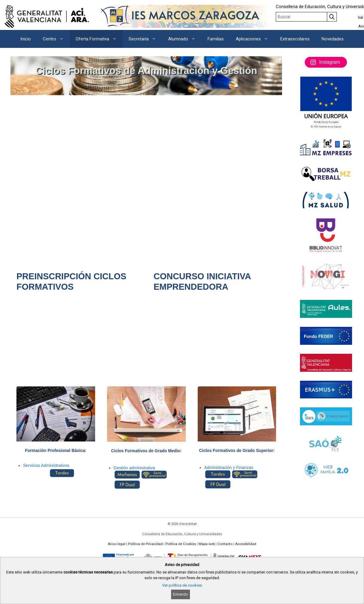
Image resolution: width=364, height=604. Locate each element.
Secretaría (145, 39)
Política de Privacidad (145, 544)
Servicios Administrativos (46, 465)
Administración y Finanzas (229, 468)
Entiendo (181, 595)
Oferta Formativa (99, 39)
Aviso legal (116, 544)
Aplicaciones (255, 39)
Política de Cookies (181, 544)
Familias (216, 39)
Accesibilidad (246, 544)
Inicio (26, 39)
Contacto (225, 544)
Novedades (333, 39)
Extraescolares (295, 39)
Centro (56, 39)
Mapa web (207, 544)
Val (360, 18)
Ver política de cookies (182, 585)
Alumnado (185, 39)
